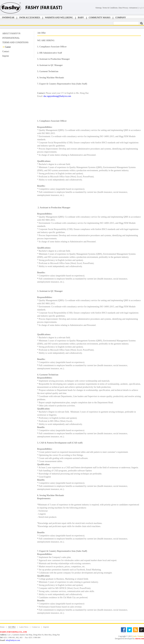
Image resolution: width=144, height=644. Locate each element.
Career (8, 47)
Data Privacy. (124, 8)
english (141, 8)
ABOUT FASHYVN (11, 33)
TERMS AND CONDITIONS (15, 42)
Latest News (24, 627)
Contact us (36, 627)
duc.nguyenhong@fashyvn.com (57, 96)
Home (2, 627)
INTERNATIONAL (11, 38)
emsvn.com (140, 639)
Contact (6, 51)
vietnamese (133, 8)
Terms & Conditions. (111, 8)
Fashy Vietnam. (138, 636)
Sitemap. (99, 8)
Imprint (6, 56)
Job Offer (12, 627)
